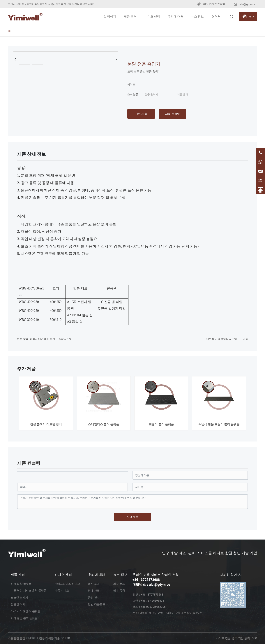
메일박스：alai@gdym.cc (151, 585)
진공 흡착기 (151, 94)
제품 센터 (183, 94)
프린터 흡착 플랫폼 (161, 424)
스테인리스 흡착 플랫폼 (104, 424)
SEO (255, 638)
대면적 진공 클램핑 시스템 (222, 339)
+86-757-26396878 (152, 601)
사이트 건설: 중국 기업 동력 (233, 638)
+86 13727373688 (146, 580)
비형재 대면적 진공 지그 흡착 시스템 (51, 339)
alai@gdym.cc (248, 4)
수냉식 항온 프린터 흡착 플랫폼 (219, 424)
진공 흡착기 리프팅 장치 (46, 424)
